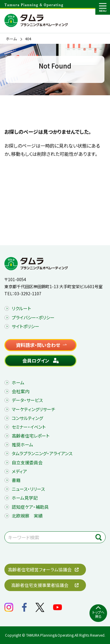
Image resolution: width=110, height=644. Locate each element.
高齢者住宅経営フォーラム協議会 (40, 569)
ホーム (11, 39)
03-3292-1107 (28, 293)
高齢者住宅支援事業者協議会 (40, 585)
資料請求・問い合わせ (38, 345)
